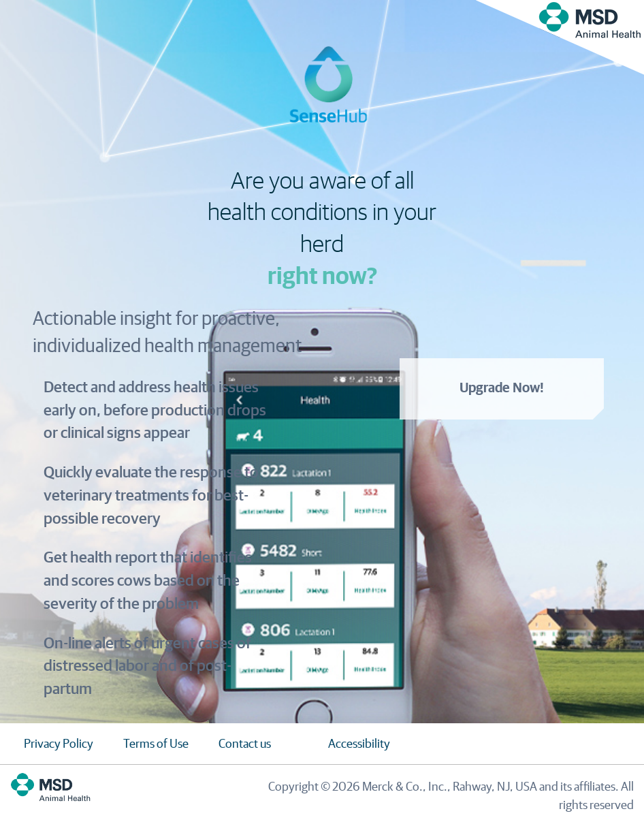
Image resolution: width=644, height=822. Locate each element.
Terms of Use (156, 744)
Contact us (245, 744)
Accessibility (359, 744)
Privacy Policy (59, 744)
